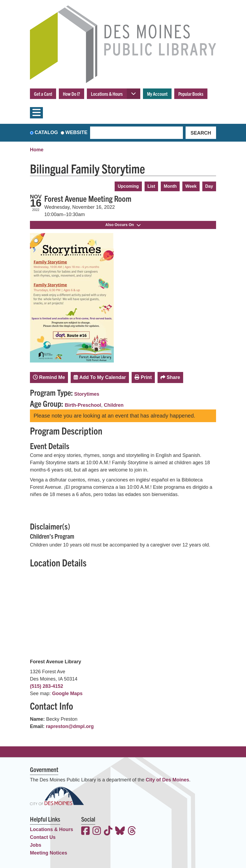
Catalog (46, 132)
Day (209, 186)
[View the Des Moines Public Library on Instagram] (97, 831)
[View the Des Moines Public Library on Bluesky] (120, 831)
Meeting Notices (49, 853)
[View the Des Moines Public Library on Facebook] (86, 831)
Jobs (36, 845)
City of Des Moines (167, 780)
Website (76, 132)
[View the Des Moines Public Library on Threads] (132, 831)
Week (191, 186)
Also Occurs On (123, 225)
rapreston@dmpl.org (70, 726)
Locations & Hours (107, 94)
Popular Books (191, 94)
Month (170, 186)
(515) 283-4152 (47, 686)
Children (114, 405)
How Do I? (71, 94)
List (151, 186)
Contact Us (43, 837)
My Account (157, 94)
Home (37, 150)
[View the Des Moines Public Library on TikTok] (108, 831)
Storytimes (87, 394)
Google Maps (67, 693)
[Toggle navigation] (36, 113)
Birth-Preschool (83, 405)
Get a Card (43, 94)
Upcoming (128, 186)
